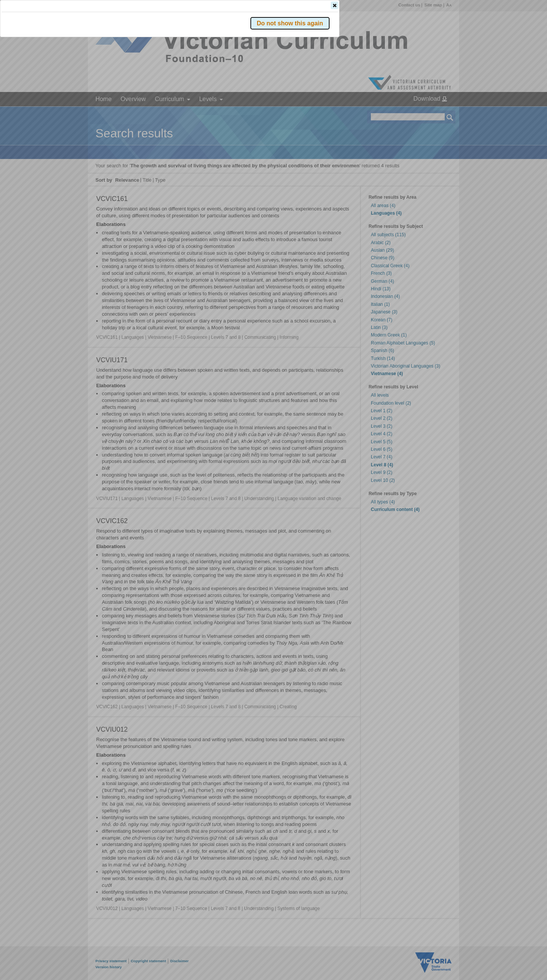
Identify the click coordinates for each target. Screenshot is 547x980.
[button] (437, 113)
